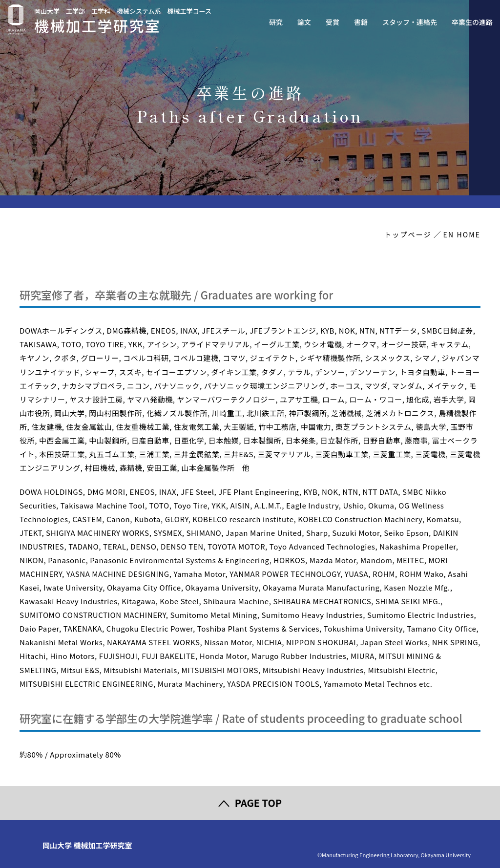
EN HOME (462, 234)
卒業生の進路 (472, 22)
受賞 (333, 22)
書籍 (361, 22)
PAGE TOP (258, 803)
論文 (304, 22)
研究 (276, 22)
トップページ (408, 234)
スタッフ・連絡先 (410, 22)
